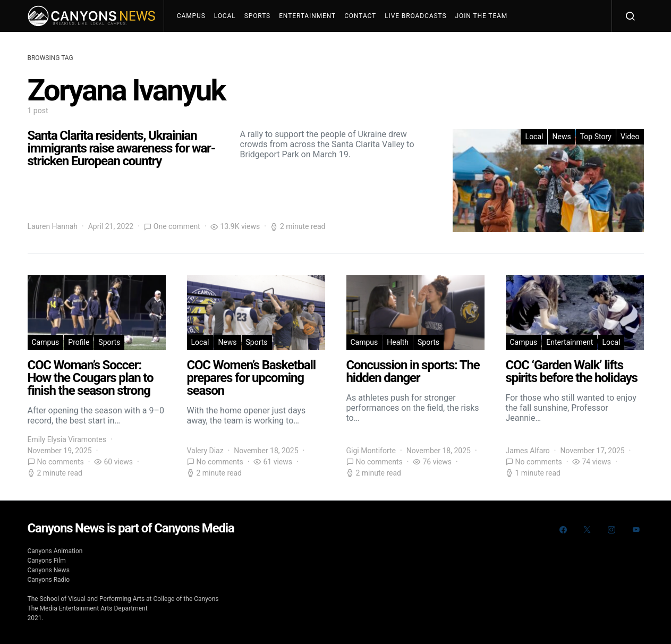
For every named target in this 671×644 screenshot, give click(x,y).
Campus (191, 16)
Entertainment (307, 16)
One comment (177, 226)
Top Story (596, 137)
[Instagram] (611, 530)
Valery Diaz (205, 451)
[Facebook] (563, 530)
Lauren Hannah (53, 226)
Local (225, 16)
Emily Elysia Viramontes (67, 439)
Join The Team (482, 16)
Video (630, 137)
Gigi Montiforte (371, 451)
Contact (360, 16)
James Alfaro (528, 451)
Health (398, 342)
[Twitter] (587, 530)
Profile (79, 342)
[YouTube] (636, 530)
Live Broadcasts (415, 16)
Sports (257, 16)
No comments (61, 462)
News (561, 137)
